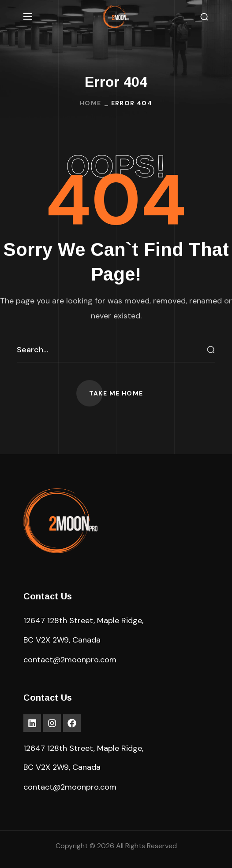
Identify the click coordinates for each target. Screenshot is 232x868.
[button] (204, 17)
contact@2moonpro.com (70, 660)
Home (91, 103)
